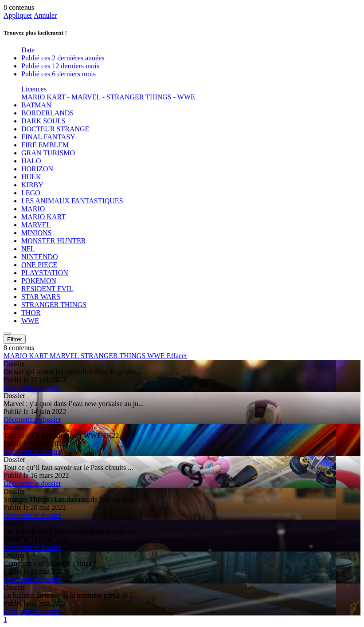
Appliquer (18, 15)
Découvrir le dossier (32, 388)
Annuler (45, 15)
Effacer (177, 356)
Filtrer (15, 339)
